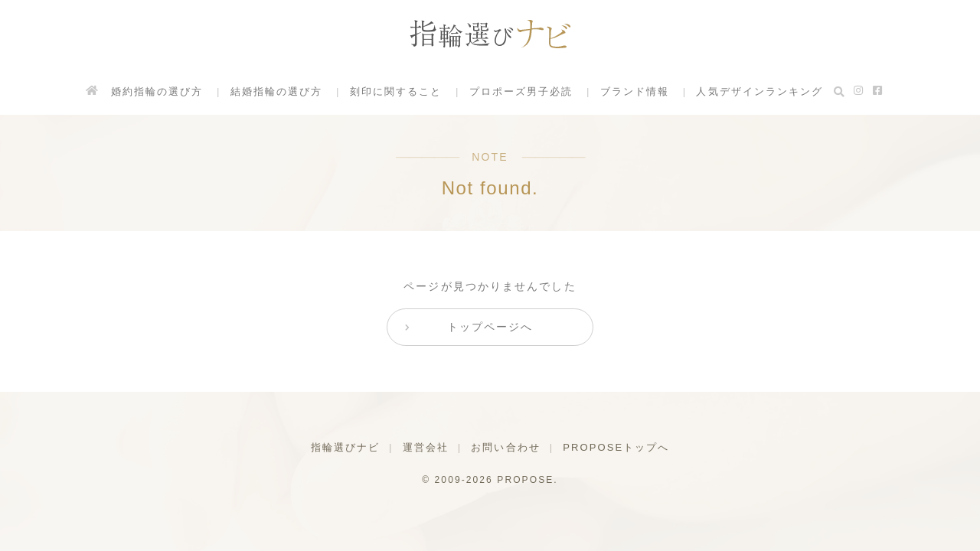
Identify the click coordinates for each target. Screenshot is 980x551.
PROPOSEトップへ (616, 447)
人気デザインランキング (760, 91)
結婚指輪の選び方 (276, 91)
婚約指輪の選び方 (157, 91)
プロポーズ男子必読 (521, 91)
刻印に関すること (395, 91)
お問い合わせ (506, 447)
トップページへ (490, 327)
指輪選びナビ (345, 447)
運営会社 (425, 447)
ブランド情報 (635, 91)
